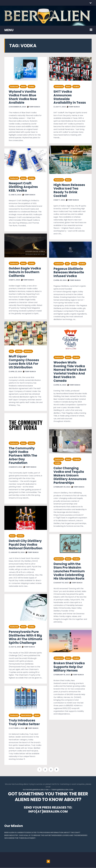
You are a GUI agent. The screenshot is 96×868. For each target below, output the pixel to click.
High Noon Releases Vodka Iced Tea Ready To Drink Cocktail (69, 190)
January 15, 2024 (17, 552)
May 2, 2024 (14, 280)
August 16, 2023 (61, 583)
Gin (11, 351)
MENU (9, 30)
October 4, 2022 (17, 728)
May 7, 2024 (59, 200)
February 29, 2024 (62, 487)
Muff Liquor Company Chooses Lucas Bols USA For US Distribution (24, 362)
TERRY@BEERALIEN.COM (62, 790)
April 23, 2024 (15, 372)
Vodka (31, 87)
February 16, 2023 (62, 675)
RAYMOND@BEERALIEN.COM (36, 790)
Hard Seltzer (26, 715)
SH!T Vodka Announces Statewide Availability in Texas (70, 97)
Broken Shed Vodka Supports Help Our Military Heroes (69, 667)
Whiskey (28, 351)
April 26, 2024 (60, 280)
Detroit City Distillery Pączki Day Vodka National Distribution (26, 545)
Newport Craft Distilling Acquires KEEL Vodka (23, 187)
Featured (14, 87)
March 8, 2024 (16, 467)
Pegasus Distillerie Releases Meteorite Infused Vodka (69, 272)
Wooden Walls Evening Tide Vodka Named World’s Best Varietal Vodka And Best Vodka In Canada (70, 372)
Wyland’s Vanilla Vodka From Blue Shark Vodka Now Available (23, 97)
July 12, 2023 (15, 647)
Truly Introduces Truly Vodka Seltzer (24, 722)
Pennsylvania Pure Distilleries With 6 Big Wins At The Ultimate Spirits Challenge (26, 637)
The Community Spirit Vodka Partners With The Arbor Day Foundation (23, 456)
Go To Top (48, 861)
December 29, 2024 (17, 107)
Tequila (77, 459)
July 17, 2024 (60, 107)
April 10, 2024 (60, 385)
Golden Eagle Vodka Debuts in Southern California (25, 272)
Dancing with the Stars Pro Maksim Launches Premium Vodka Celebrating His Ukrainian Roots (69, 571)
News (23, 87)
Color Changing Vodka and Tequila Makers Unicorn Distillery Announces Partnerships (70, 475)
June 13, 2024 (15, 195)
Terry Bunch (33, 107)
